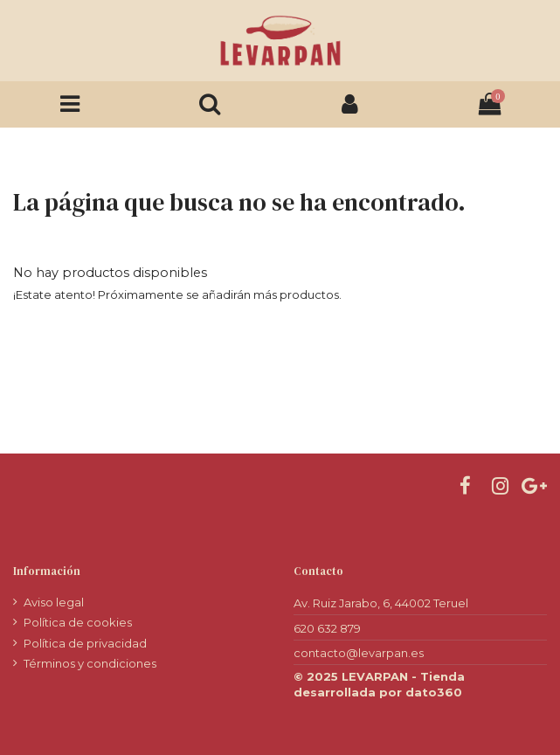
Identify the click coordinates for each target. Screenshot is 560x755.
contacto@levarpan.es (359, 653)
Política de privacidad (85, 643)
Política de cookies (78, 622)
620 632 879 (327, 628)
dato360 (434, 692)
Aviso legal (54, 602)
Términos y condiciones (90, 663)
